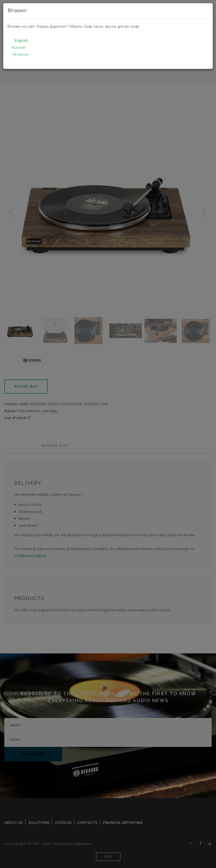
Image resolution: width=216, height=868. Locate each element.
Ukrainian (20, 54)
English (21, 40)
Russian (19, 47)
